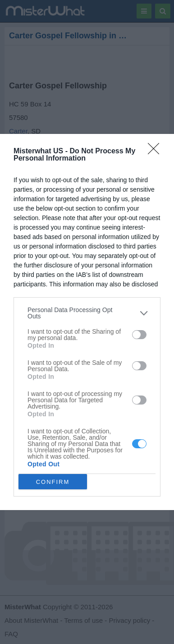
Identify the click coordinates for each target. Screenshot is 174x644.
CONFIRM (53, 481)
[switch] (139, 335)
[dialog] (87, 322)
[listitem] (87, 313)
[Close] (156, 152)
